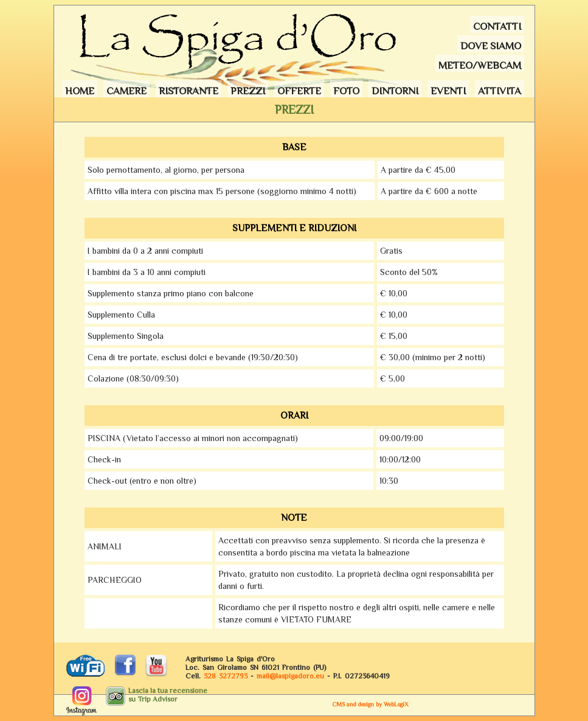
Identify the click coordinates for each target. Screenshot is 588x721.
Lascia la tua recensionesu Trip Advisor (168, 695)
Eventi (448, 91)
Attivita (500, 91)
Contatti (497, 26)
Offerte (299, 91)
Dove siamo (491, 46)
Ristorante (189, 91)
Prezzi (248, 91)
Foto (346, 91)
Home (80, 91)
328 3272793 (226, 676)
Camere (126, 91)
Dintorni (395, 91)
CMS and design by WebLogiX (371, 704)
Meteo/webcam (480, 65)
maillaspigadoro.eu (290, 676)
